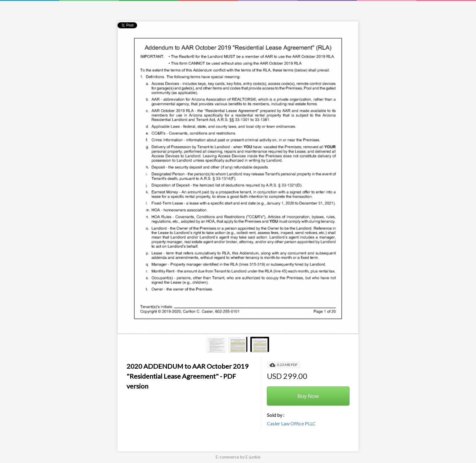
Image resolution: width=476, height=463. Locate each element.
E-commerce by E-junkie (238, 457)
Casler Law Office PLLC (291, 423)
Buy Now (308, 396)
